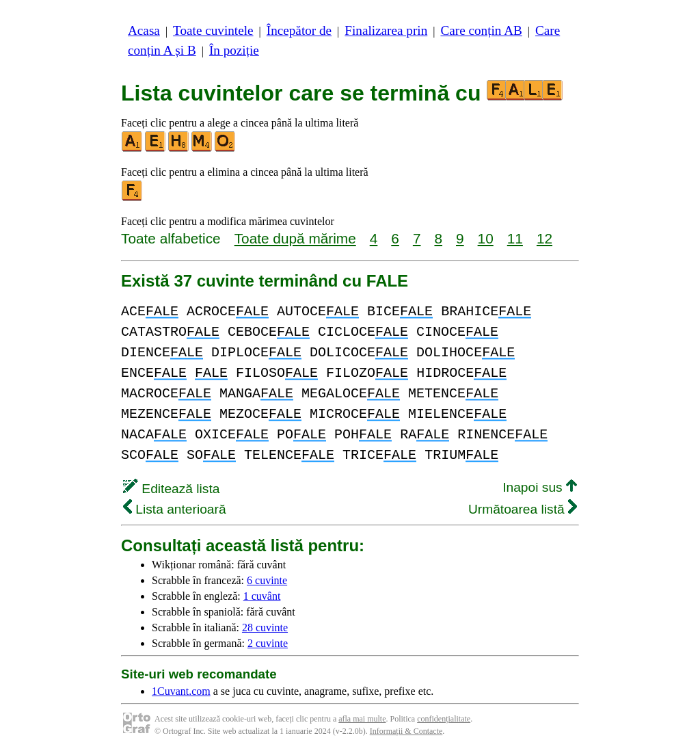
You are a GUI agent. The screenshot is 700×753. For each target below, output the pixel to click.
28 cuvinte (265, 627)
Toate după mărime (295, 238)
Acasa (144, 30)
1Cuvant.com (181, 691)
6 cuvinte (267, 580)
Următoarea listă (523, 509)
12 (544, 238)
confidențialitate (444, 719)
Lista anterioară (175, 509)
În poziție (234, 50)
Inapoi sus (540, 487)
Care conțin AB (481, 30)
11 (515, 238)
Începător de (299, 30)
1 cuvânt (262, 596)
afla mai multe (362, 719)
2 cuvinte (268, 643)
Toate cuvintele (213, 30)
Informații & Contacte (406, 731)
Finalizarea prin (386, 30)
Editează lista (171, 489)
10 (486, 238)
